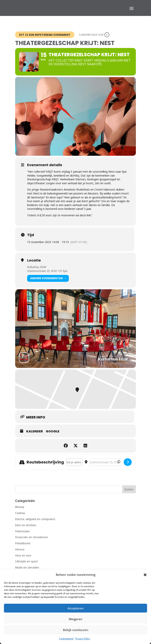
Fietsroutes (22, 531)
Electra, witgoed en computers (35, 519)
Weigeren (75, 619)
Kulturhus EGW (37, 267)
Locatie (34, 260)
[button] (145, 575)
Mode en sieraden (27, 567)
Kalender (35, 431)
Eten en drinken (26, 525)
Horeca (20, 549)
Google (53, 431)
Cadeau (20, 513)
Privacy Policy (83, 639)
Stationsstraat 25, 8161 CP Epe (47, 271)
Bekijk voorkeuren (76, 630)
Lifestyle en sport (26, 561)
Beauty (20, 507)
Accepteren (76, 608)
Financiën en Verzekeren (32, 537)
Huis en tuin (23, 555)
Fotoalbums (23, 543)
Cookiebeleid (66, 639)
